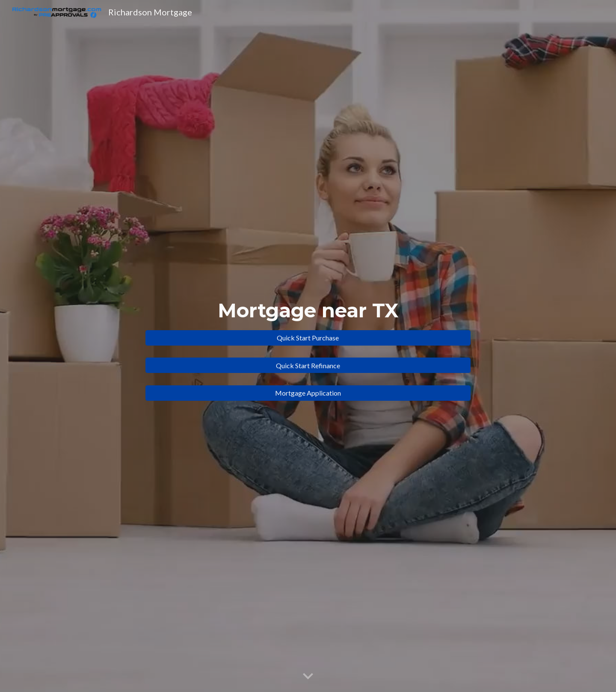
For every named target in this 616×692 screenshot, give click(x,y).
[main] (308, 311)
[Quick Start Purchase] (308, 338)
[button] (308, 677)
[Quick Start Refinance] (308, 365)
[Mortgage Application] (308, 393)
